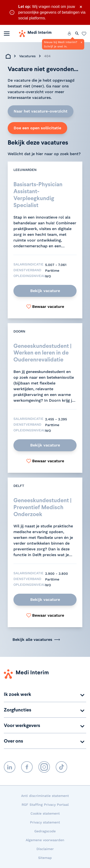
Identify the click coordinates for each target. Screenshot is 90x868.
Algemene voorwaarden (45, 840)
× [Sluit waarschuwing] (81, 7)
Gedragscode (45, 831)
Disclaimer (45, 849)
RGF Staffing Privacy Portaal (45, 805)
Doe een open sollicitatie (37, 128)
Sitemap (45, 858)
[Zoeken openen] (77, 34)
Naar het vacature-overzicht (41, 111)
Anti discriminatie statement (45, 796)
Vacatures (27, 56)
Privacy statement (45, 822)
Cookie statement (45, 813)
